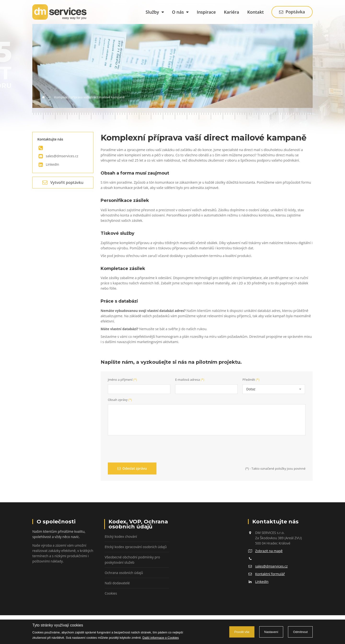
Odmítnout (300, 632)
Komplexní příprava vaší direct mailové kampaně (89, 97)
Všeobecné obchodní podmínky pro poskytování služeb (132, 560)
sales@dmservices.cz (62, 156)
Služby (155, 12)
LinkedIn (52, 164)
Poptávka (292, 12)
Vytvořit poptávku (63, 182)
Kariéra (232, 12)
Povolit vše (242, 632)
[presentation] (144, 450)
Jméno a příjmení (122, 380)
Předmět (251, 380)
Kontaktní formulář (270, 574)
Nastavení (271, 632)
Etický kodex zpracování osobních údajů (136, 547)
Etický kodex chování (121, 536)
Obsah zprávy (120, 400)
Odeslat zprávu (132, 468)
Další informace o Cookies (161, 638)
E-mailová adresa (190, 380)
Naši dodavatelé (117, 583)
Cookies (111, 593)
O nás (180, 12)
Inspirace (206, 12)
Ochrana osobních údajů (124, 573)
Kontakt (256, 12)
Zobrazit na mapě (269, 551)
